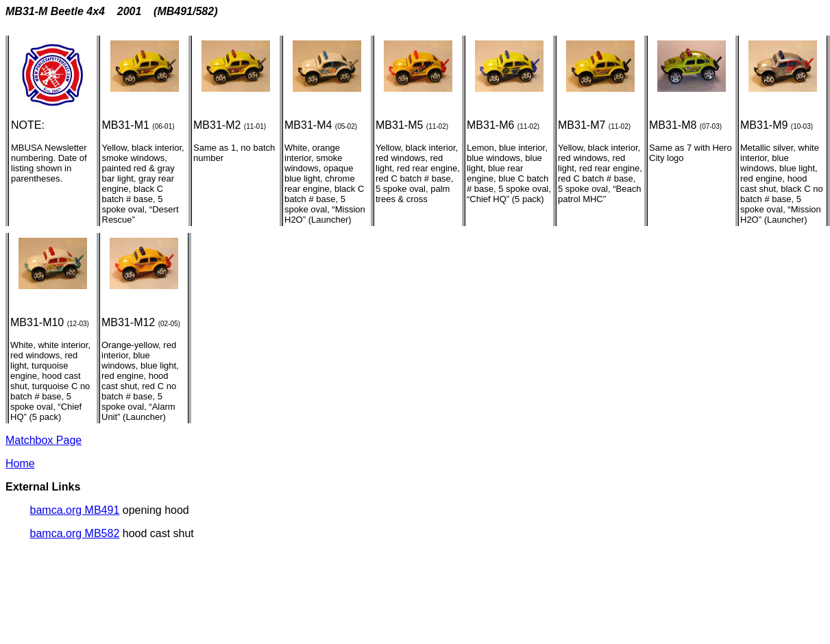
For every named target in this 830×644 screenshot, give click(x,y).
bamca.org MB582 (75, 533)
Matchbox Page (44, 440)
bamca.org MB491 (75, 510)
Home (20, 463)
